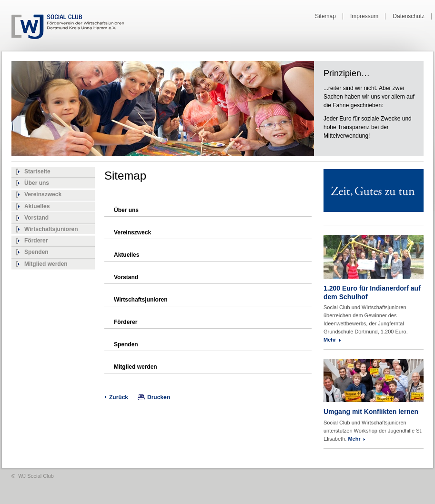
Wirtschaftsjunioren (51, 229)
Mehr (330, 340)
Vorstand (36, 218)
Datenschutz (409, 16)
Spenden (36, 252)
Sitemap (325, 16)
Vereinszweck (43, 194)
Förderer (36, 241)
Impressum (364, 16)
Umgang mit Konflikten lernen (371, 412)
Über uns (37, 183)
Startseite (37, 171)
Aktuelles (37, 206)
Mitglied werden (46, 264)
